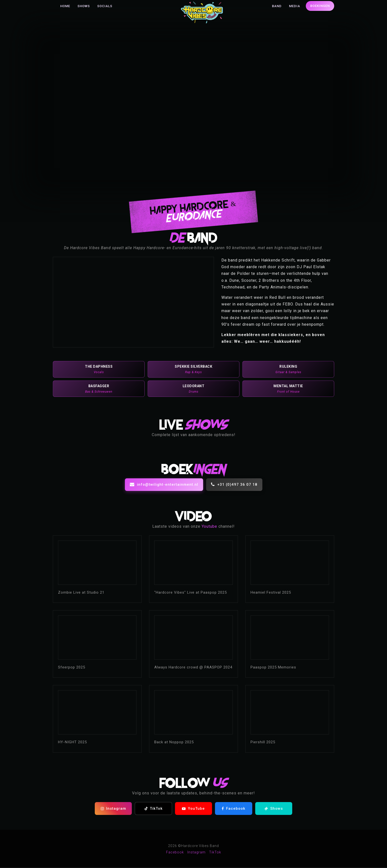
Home (65, 6)
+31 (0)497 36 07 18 (234, 485)
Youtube (209, 527)
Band (277, 6)
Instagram (113, 809)
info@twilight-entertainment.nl (164, 485)
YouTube (193, 809)
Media (295, 6)
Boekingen (320, 6)
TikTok (154, 809)
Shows (84, 6)
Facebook (233, 809)
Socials (105, 6)
